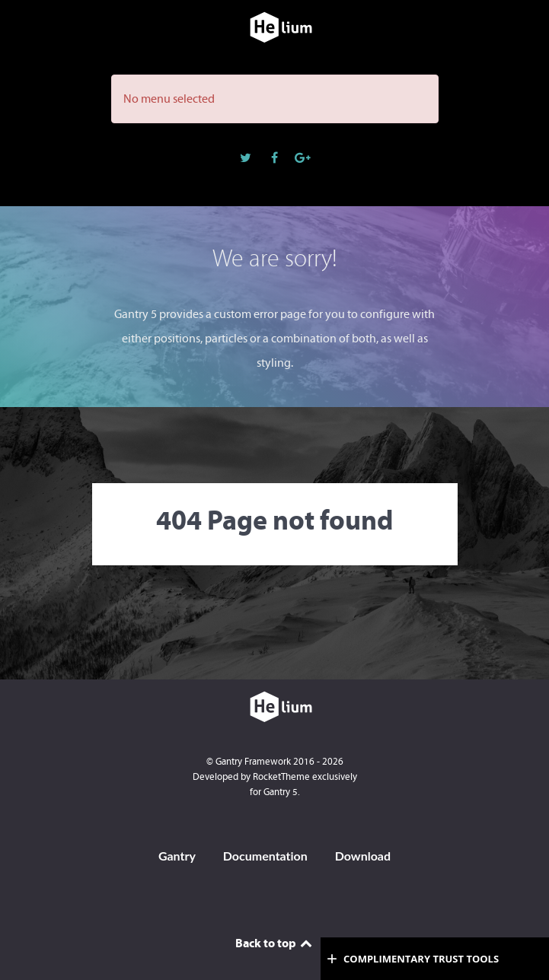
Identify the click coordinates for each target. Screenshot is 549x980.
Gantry (177, 856)
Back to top (275, 943)
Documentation (265, 856)
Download (363, 856)
